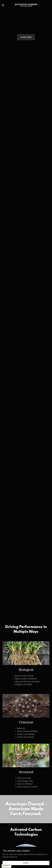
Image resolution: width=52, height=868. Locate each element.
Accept (26, 863)
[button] (5, 5)
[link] (26, 5)
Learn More (26, 37)
